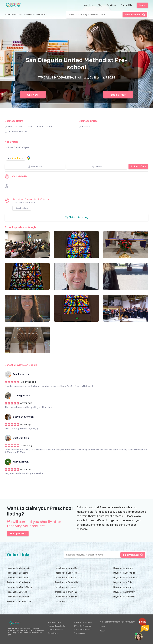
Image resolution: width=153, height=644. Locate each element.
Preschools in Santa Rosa (67, 568)
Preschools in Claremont (19, 597)
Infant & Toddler (55, 622)
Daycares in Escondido (124, 573)
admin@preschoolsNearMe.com (118, 622)
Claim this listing (76, 217)
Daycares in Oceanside (124, 597)
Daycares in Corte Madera (126, 578)
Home (7, 14)
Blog (100, 5)
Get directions (22, 208)
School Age (53, 633)
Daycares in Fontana (123, 568)
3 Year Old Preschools (83, 626)
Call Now (33, 95)
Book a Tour (118, 95)
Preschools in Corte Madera (20, 587)
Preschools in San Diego (18, 582)
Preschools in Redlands (66, 597)
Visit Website (16, 176)
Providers (111, 5)
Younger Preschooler (57, 626)
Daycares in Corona (64, 602)
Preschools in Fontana (18, 573)
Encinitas (28, 14)
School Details (40, 14)
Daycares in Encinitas (124, 587)
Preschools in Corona (17, 592)
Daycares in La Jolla (123, 582)
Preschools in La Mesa (65, 587)
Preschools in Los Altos (66, 573)
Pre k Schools (80, 633)
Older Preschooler (56, 630)
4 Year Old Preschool (83, 630)
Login (142, 5)
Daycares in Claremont (124, 592)
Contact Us (126, 5)
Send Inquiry (35, 167)
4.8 (10, 158)
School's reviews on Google (21, 365)
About (102, 631)
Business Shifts (88, 121)
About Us (89, 5)
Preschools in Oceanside (66, 582)
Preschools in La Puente (19, 578)
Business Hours (14, 121)
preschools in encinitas (66, 592)
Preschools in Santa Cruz (19, 602)
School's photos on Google (21, 227)
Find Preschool (135, 14)
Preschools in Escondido (19, 568)
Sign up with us (18, 534)
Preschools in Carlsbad (66, 578)
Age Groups (12, 142)
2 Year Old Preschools (83, 622)
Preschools (17, 14)
